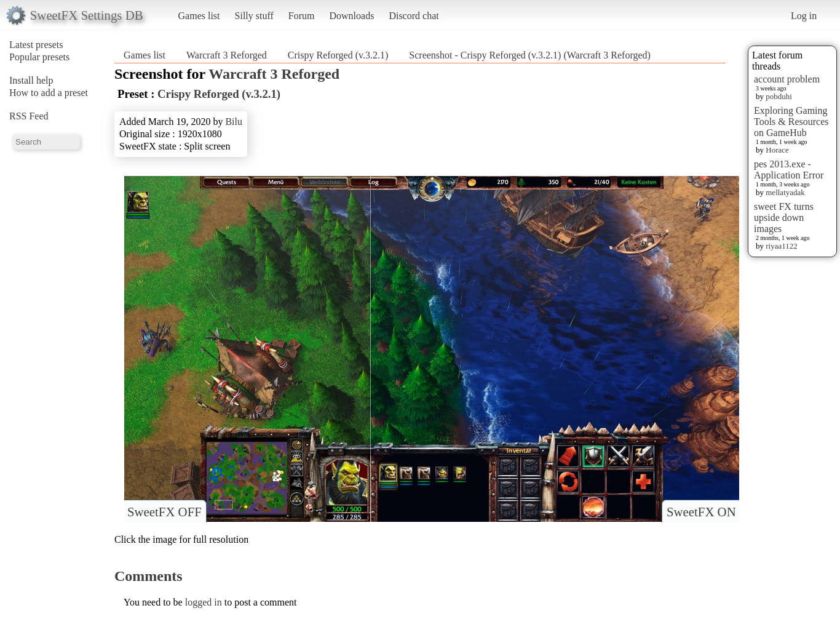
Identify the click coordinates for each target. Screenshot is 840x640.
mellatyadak (785, 192)
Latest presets (36, 45)
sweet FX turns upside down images (784, 218)
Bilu (234, 122)
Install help (31, 80)
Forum (302, 16)
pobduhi (779, 96)
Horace (777, 150)
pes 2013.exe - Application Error (789, 170)
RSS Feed (29, 116)
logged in (204, 602)
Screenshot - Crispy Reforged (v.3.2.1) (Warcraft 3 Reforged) (530, 55)
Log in (804, 16)
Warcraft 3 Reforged (227, 55)
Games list (199, 16)
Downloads (351, 16)
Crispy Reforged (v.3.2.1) (338, 55)
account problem (787, 79)
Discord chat (414, 16)
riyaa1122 (782, 246)
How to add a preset (49, 93)
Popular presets (39, 57)
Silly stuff (254, 16)
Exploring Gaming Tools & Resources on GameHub (791, 122)
